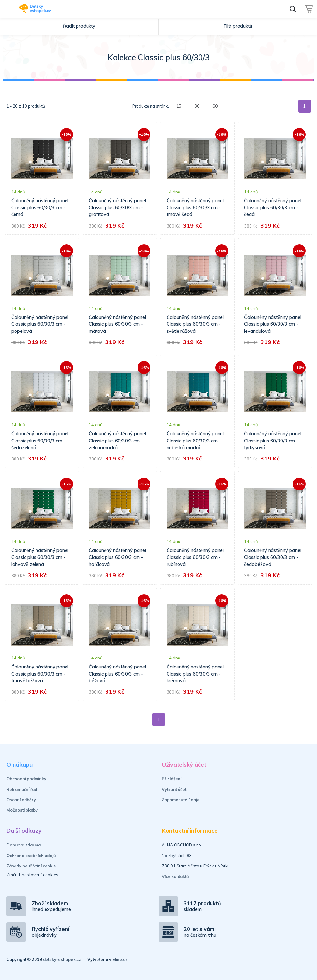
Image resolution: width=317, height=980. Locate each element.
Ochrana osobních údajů (31, 856)
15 (179, 106)
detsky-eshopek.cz (62, 959)
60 (215, 106)
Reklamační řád (22, 789)
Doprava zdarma (24, 845)
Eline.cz (120, 959)
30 (197, 106)
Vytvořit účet (174, 789)
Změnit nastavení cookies (32, 874)
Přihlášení (172, 779)
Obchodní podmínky (26, 779)
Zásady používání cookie (31, 866)
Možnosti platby (22, 810)
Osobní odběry (21, 800)
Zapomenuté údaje (181, 800)
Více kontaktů (175, 876)
